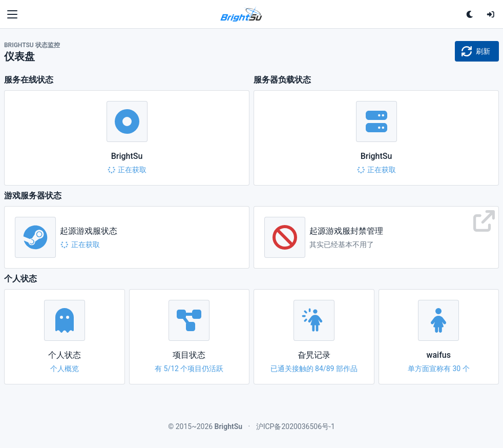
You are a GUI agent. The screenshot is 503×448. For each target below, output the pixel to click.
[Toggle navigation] (12, 14)
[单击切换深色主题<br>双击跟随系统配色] (470, 14)
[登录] (491, 14)
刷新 (476, 51)
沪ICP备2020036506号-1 (296, 426)
